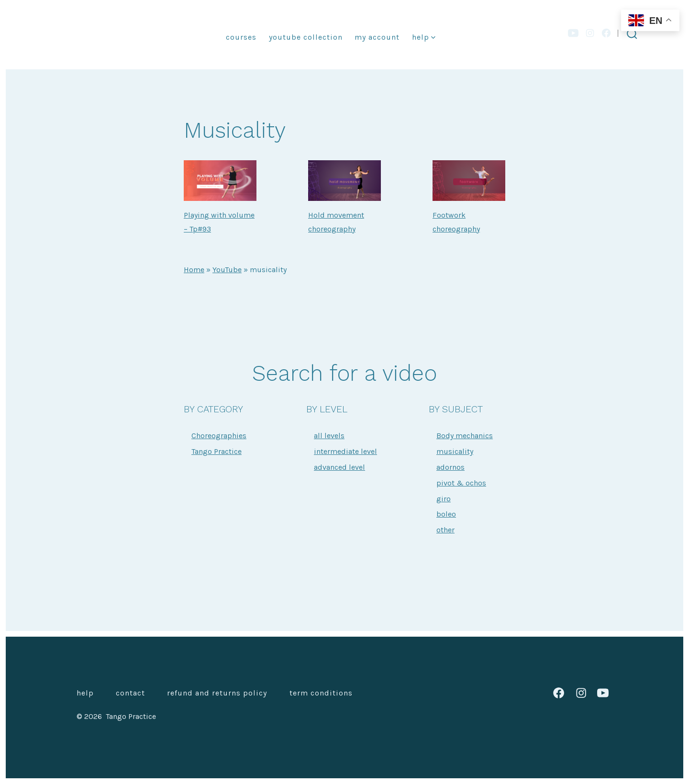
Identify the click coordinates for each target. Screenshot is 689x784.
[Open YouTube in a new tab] (573, 33)
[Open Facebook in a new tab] (606, 33)
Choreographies (219, 436)
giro (444, 499)
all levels (329, 436)
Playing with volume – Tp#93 (219, 222)
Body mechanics (465, 436)
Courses (241, 37)
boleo (446, 514)
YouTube (227, 270)
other (445, 530)
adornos (450, 467)
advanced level (339, 467)
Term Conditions (321, 693)
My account (377, 37)
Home (194, 270)
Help (424, 37)
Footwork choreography (456, 222)
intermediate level (345, 451)
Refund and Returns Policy (217, 693)
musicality (455, 451)
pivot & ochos (461, 483)
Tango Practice (217, 451)
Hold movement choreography (336, 222)
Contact (130, 693)
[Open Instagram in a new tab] (590, 33)
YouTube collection (306, 37)
